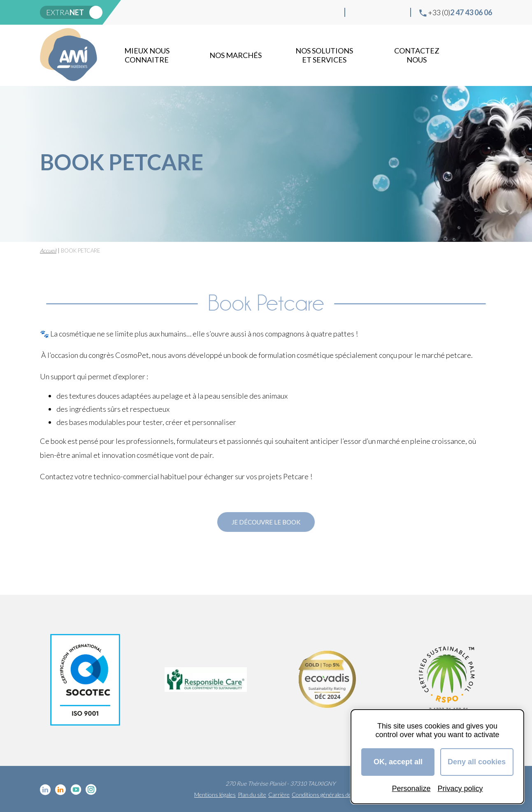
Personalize (411, 789)
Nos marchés (236, 55)
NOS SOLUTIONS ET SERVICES (324, 55)
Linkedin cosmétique (358, 12)
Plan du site (252, 795)
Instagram (397, 12)
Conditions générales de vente (329, 795)
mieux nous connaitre (147, 55)
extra (65, 12)
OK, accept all (398, 762)
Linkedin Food (371, 12)
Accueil (48, 251)
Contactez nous (417, 55)
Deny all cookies (477, 762)
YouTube (384, 12)
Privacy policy (460, 789)
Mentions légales (215, 795)
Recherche (484, 55)
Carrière (279, 795)
